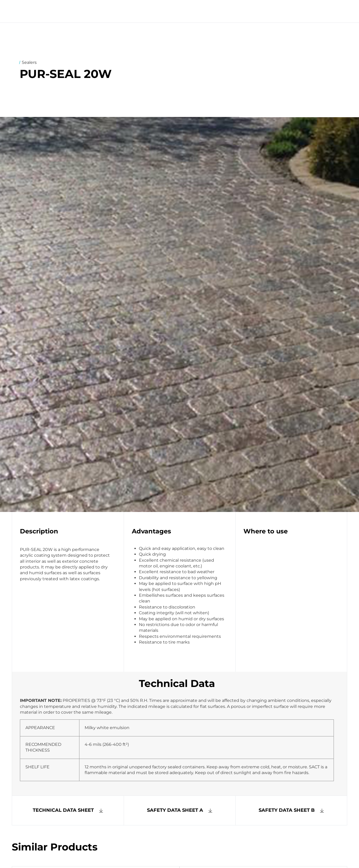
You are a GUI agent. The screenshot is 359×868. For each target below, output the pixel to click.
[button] (180, 810)
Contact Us (214, 11)
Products (179, 11)
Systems (148, 11)
